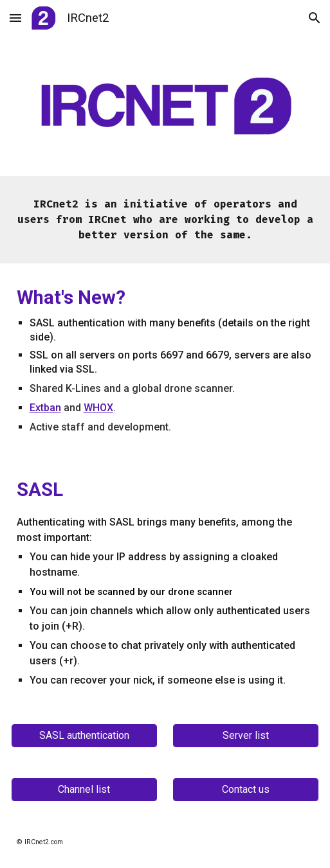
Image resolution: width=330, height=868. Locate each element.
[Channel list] (84, 789)
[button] (15, 18)
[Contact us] (246, 789)
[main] (165, 220)
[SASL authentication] (84, 735)
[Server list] (246, 735)
